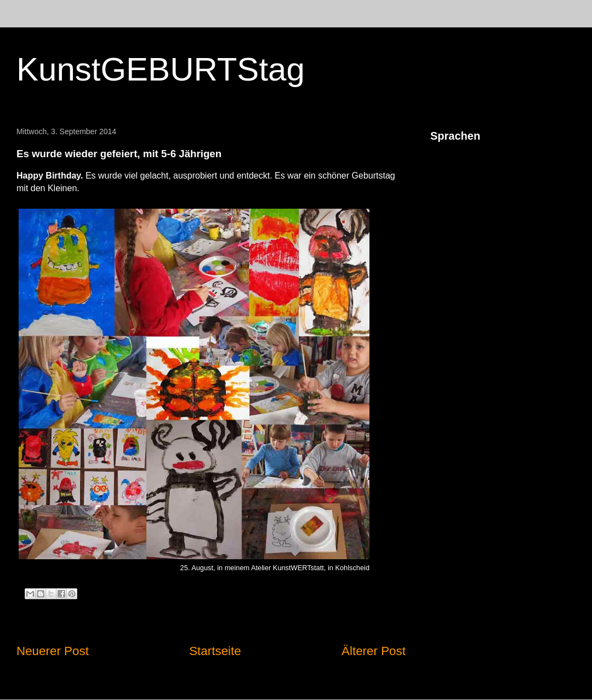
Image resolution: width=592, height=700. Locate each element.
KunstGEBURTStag (161, 69)
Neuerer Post (53, 651)
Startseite (215, 651)
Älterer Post (374, 651)
